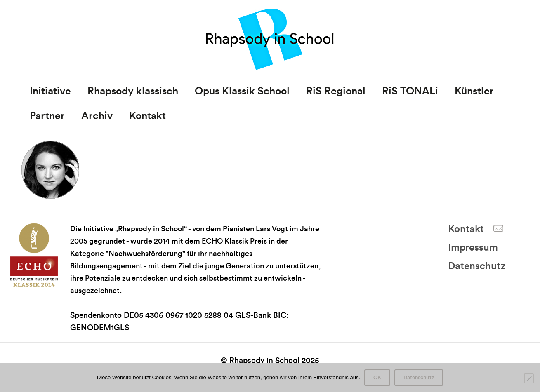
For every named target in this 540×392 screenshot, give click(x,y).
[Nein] (529, 378)
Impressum (473, 248)
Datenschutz (477, 266)
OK (377, 378)
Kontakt (466, 229)
